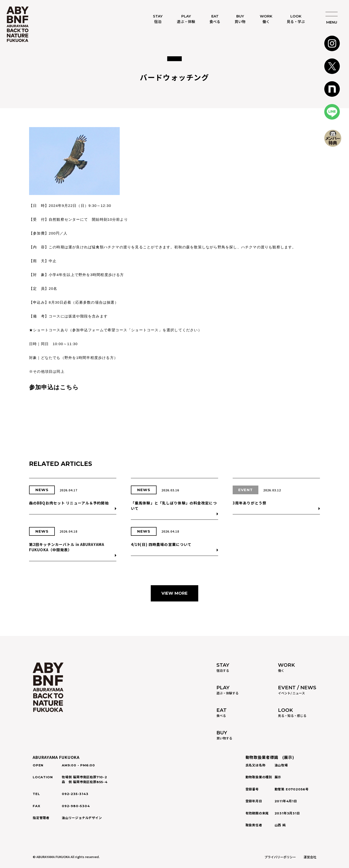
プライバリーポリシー (280, 857)
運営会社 (310, 857)
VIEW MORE (174, 593)
